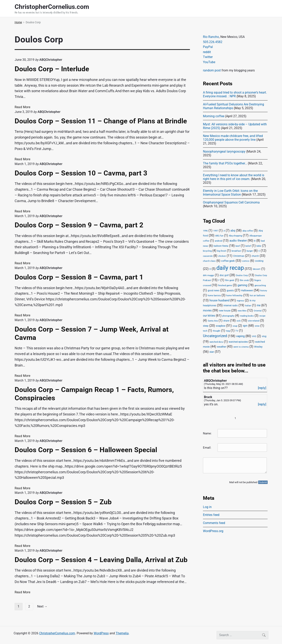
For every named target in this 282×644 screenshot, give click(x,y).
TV (237, 331)
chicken (222, 256)
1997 (216, 231)
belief (248, 246)
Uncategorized (215, 336)
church (255, 256)
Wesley (258, 347)
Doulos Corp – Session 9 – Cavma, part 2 (79, 225)
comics (246, 261)
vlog (264, 336)
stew (257, 326)
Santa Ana (213, 321)
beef (238, 246)
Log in (207, 507)
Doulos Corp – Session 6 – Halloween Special (86, 450)
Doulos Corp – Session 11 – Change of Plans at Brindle (101, 121)
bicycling (207, 251)
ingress (240, 301)
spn (245, 326)
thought (217, 331)
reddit (207, 52)
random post (212, 70)
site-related (254, 321)
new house (225, 311)
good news (214, 291)
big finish (222, 251)
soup (235, 326)
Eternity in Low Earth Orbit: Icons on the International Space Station (230, 193)
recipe (262, 316)
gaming (242, 285)
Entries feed (211, 515)
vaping (240, 336)
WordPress (101, 633)
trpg (228, 331)
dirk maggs (208, 275)
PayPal (208, 47)
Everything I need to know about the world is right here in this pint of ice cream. (234, 177)
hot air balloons (257, 296)
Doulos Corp (242, 275)
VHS (254, 336)
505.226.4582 (213, 42)
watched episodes (238, 342)
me (259, 305)
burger (250, 251)
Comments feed (214, 523)
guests (230, 291)
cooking (259, 261)
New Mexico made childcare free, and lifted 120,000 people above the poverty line (233, 138)
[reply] (262, 388)
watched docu (216, 342)
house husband (219, 300)
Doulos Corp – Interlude (52, 69)
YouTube (209, 62)
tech (205, 331)
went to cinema (241, 347)
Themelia (122, 633)
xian (212, 352)
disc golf (224, 275)
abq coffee (248, 231)
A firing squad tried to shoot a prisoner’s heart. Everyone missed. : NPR (235, 94)
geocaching (260, 285)
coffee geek (228, 261)
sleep (206, 326)
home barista (214, 296)
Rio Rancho (211, 37)
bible (259, 246)
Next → (42, 606)
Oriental (258, 311)
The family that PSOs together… (225, 163)
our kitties (209, 316)
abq (233, 231)
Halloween (247, 290)
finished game (225, 285)
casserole (208, 256)
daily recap (230, 268)
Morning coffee (214, 116)
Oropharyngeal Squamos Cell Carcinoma (231, 202)
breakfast (236, 251)
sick (239, 321)
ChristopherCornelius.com (57, 633)
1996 (205, 231)
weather (222, 347)
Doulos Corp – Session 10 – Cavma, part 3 (81, 173)
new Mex (242, 311)
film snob (244, 280)
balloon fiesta (221, 246)
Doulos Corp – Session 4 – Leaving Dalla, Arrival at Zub (101, 560)
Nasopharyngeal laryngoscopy (224, 151)
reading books (247, 316)
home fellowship (234, 296)
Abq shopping (235, 236)
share (226, 321)
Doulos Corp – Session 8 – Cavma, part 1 (79, 277)
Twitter (208, 57)
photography (228, 316)
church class (209, 261)
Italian (248, 306)
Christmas (239, 256)
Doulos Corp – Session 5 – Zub (63, 502)
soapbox (221, 326)
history (264, 291)
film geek (230, 280)
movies (207, 310)
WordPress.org (213, 531)
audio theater (238, 241)
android (218, 241)
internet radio (231, 306)
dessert (257, 269)
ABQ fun (219, 236)
